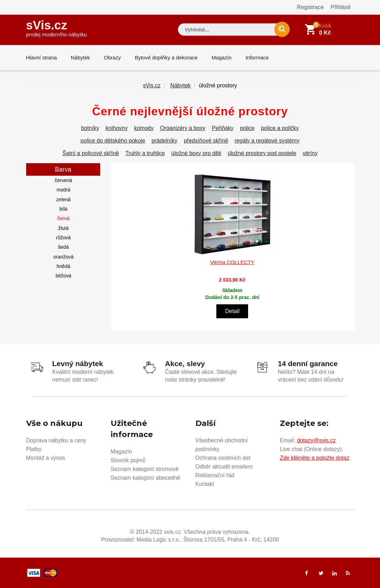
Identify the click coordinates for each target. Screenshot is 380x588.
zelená (63, 199)
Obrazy (112, 57)
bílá (63, 209)
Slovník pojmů (128, 460)
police (247, 128)
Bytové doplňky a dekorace (166, 57)
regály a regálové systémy (267, 141)
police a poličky (280, 128)
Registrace (310, 7)
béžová (63, 276)
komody (144, 128)
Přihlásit (341, 7)
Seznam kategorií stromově (145, 469)
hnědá (63, 266)
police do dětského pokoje (113, 141)
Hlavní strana (42, 57)
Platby (34, 449)
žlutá (64, 228)
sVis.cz (57, 28)
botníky (90, 128)
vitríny (310, 153)
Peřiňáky (223, 128)
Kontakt (205, 484)
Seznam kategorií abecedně (145, 478)
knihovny (117, 128)
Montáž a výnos (46, 458)
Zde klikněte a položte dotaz (315, 458)
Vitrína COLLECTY (232, 262)
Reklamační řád (215, 475)
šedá (64, 247)
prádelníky (164, 141)
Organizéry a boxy (183, 128)
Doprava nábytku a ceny (56, 440)
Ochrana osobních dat (223, 458)
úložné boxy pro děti (196, 153)
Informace (257, 57)
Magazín (222, 57)
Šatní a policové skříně (91, 153)
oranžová (64, 257)
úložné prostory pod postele (262, 153)
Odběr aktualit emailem (224, 467)
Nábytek (80, 57)
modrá (64, 190)
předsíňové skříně (206, 141)
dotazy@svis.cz (316, 440)
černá (63, 218)
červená (64, 180)
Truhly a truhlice (145, 153)
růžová (64, 238)
